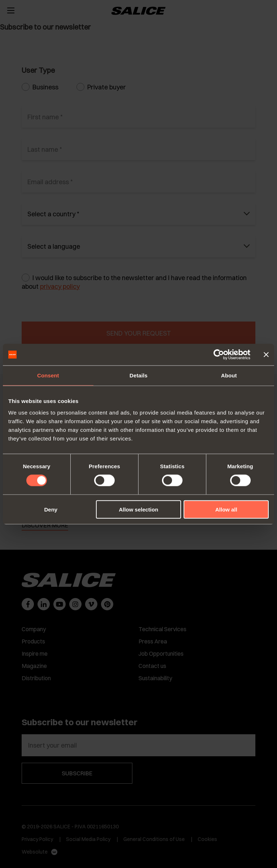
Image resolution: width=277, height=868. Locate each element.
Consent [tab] (48, 375)
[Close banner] (266, 355)
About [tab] (229, 375)
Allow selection (138, 509)
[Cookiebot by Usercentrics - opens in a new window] (219, 355)
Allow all (226, 509)
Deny (51, 509)
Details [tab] (138, 375)
